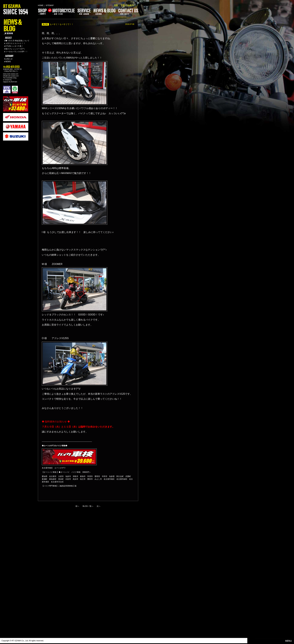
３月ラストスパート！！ (15, 43)
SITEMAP (50, 5)
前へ (77, 506)
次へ (99, 506)
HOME (41, 5)
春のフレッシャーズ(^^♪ (15, 49)
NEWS (8, 62)
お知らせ (9, 59)
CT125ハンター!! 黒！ (14, 46)
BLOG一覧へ (88, 506)
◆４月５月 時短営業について (17, 41)
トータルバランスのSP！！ (17, 52)
